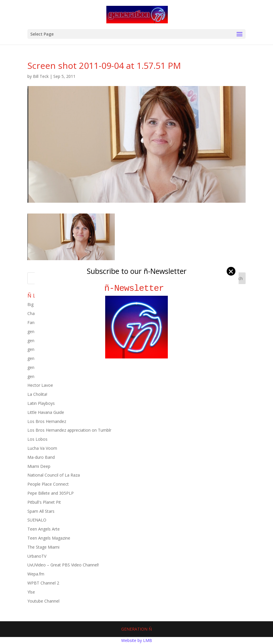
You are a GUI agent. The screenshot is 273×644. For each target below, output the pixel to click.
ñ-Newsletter (136, 288)
